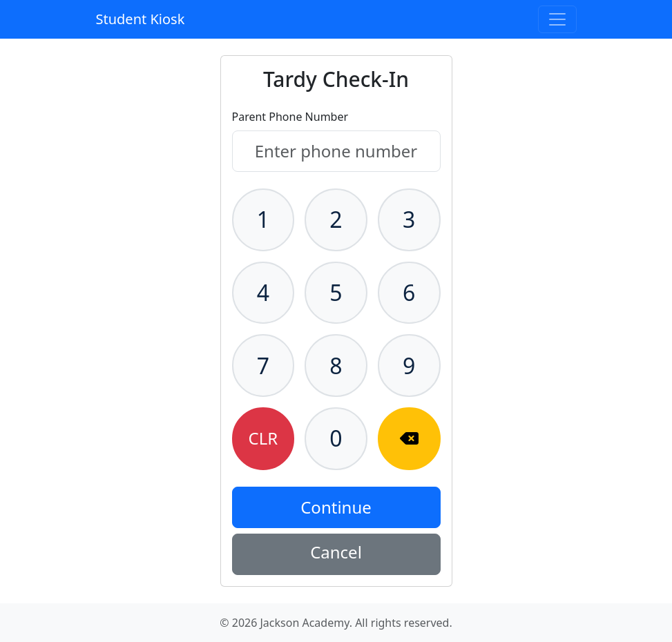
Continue (336, 507)
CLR (263, 438)
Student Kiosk (141, 19)
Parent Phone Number (290, 117)
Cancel (336, 552)
